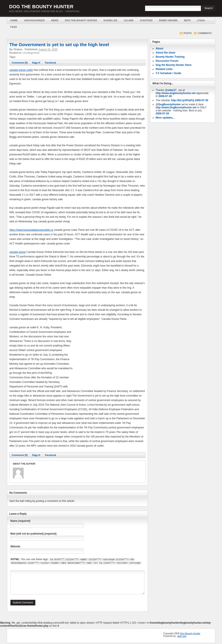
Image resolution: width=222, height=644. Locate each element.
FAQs (14, 27)
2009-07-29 (162, 114)
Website (15, 546)
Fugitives (146, 20)
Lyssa (201, 20)
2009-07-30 (165, 96)
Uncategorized (34, 20)
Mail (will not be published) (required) (33, 534)
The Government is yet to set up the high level (59, 45)
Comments (205, 33)
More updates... (165, 118)
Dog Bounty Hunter (190, 633)
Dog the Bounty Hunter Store (174, 65)
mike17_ (173, 90)
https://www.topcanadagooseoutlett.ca (31, 230)
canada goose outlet (21, 70)
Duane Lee (110, 20)
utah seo (182, 636)
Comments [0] (20, 63)
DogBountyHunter (169, 104)
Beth (187, 20)
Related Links (164, 69)
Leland (129, 20)
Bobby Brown (168, 20)
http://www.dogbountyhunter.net (176, 93)
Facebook (50, 63)
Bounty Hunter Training (170, 57)
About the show (165, 53)
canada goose (17, 252)
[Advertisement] (109, 356)
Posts (188, 33)
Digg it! (36, 63)
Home (14, 20)
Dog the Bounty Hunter (41, 7)
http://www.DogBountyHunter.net (176, 107)
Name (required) (20, 521)
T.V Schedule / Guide (168, 73)
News (55, 20)
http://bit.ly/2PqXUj (183, 100)
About (159, 49)
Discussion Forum (167, 61)
